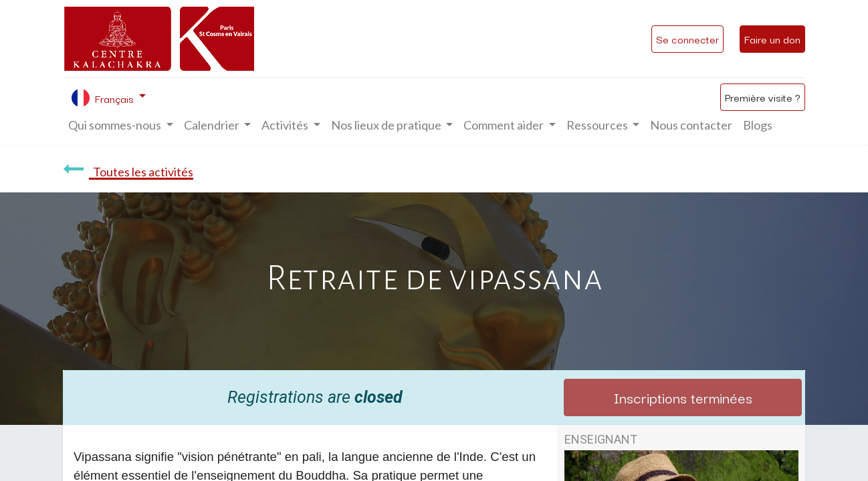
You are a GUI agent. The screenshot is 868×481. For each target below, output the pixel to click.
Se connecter (687, 39)
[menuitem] (691, 125)
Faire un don (772, 39)
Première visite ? (763, 97)
